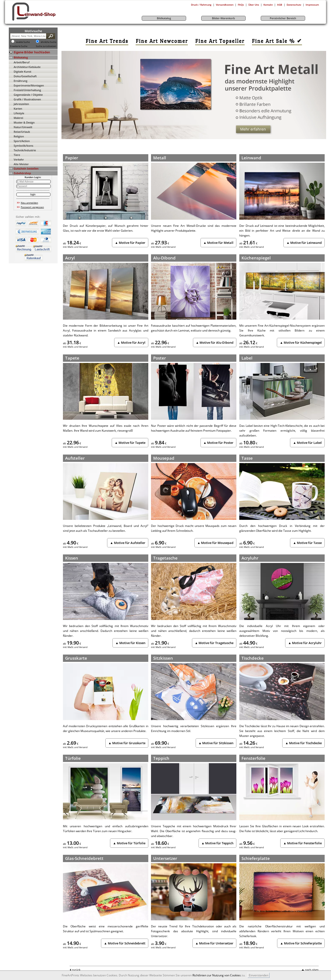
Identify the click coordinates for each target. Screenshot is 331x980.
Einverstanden (259, 975)
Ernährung (20, 81)
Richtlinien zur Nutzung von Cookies (217, 975)
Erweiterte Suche (19, 46)
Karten (18, 109)
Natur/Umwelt (23, 127)
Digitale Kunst (22, 71)
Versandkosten (225, 5)
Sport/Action (22, 141)
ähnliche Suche (49, 42)
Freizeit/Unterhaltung (27, 90)
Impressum (312, 5)
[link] (107, 41)
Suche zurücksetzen (46, 46)
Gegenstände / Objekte (28, 95)
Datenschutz (294, 5)
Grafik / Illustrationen (27, 99)
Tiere (17, 155)
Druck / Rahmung (201, 5)
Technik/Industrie (25, 150)
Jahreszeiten (21, 104)
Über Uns (254, 5)
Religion (19, 136)
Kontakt (268, 5)
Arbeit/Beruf (22, 62)
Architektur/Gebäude (27, 67)
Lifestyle (19, 113)
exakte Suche (23, 42)
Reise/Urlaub (22, 132)
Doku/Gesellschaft (25, 76)
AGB (280, 5)
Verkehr (19, 159)
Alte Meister (21, 164)
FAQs (241, 5)
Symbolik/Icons (23, 146)
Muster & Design (24, 122)
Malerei (18, 118)
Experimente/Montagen (29, 85)
